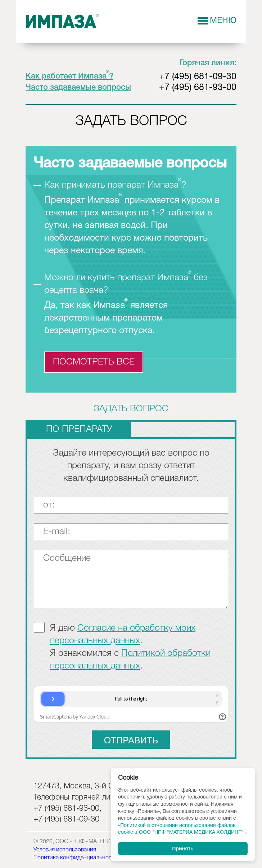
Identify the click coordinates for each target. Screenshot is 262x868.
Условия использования (65, 850)
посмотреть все (94, 362)
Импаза (63, 21)
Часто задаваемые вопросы (78, 88)
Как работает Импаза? (69, 76)
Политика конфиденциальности (75, 858)
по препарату (79, 429)
